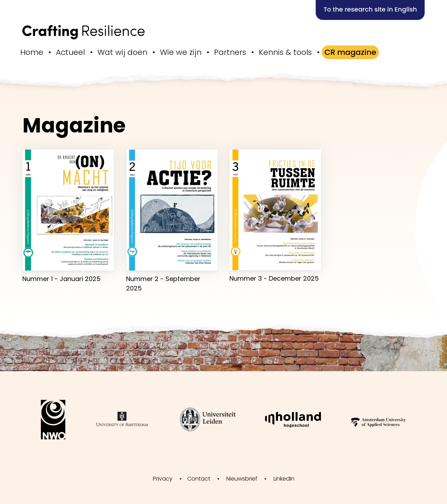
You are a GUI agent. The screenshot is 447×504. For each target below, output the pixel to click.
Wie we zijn (181, 52)
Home (32, 52)
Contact (199, 479)
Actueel (70, 52)
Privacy (163, 479)
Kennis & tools (285, 52)
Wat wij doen (122, 52)
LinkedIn (284, 479)
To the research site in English (370, 9)
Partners (230, 52)
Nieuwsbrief (242, 479)
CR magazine (350, 52)
